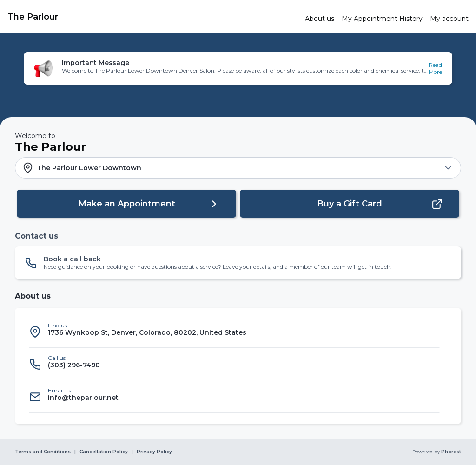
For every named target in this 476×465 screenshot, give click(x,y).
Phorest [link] (450, 452)
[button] (238, 68)
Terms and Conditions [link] (43, 452)
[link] (152, 17)
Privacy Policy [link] (154, 452)
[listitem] (234, 332)
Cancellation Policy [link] (104, 452)
